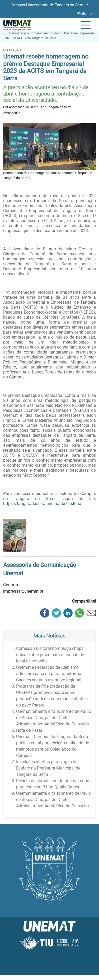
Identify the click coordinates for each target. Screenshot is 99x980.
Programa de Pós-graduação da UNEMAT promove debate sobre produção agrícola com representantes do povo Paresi (52, 696)
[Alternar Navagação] (86, 25)
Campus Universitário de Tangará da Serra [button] (48, 5)
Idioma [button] (85, 14)
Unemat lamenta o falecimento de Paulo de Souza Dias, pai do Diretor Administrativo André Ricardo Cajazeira (54, 718)
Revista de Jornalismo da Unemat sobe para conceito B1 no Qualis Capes (53, 784)
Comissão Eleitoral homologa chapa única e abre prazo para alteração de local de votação (50, 655)
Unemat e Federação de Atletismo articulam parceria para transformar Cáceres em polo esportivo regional (49, 674)
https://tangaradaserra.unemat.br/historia (42, 504)
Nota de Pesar (29, 730)
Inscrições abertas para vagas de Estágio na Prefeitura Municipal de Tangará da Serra (48, 768)
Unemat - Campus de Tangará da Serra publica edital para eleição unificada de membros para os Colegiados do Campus (53, 746)
